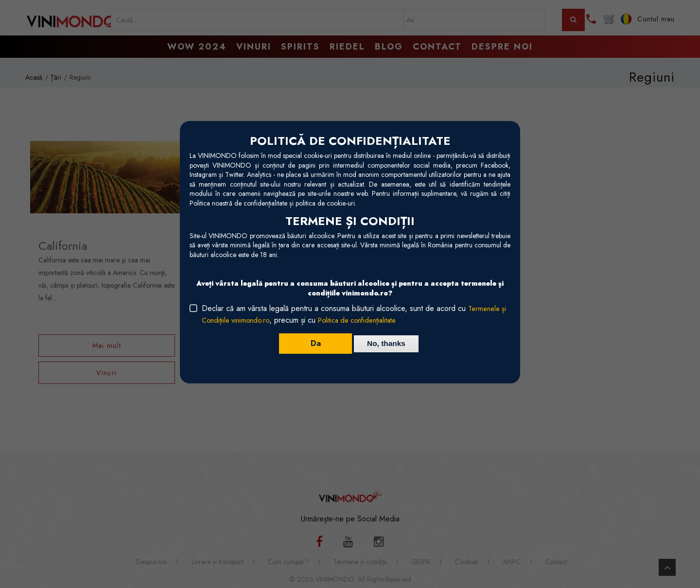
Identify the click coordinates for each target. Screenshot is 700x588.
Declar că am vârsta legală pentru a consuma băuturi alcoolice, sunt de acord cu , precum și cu (355, 314)
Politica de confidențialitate (368, 320)
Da (311, 343)
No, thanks (386, 343)
